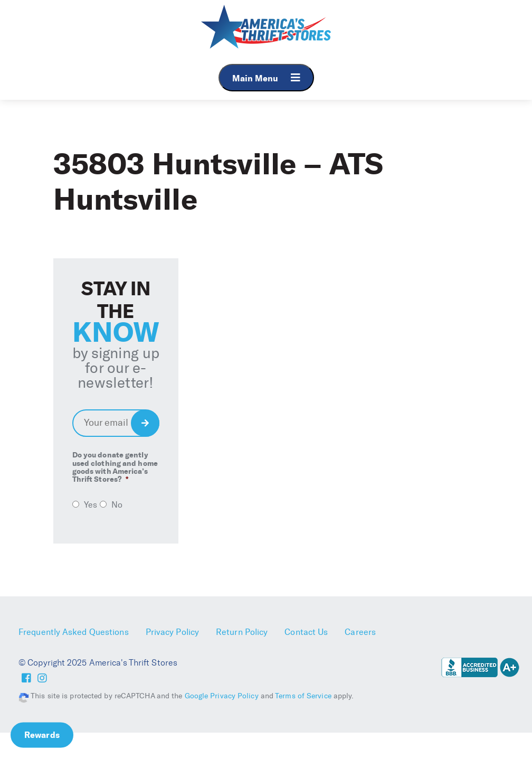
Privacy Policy (172, 632)
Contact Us (306, 632)
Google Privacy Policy (222, 696)
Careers (360, 632)
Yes (91, 505)
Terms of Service (303, 696)
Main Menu (266, 78)
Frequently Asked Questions (74, 632)
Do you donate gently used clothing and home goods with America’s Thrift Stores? (115, 467)
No (117, 505)
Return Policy (242, 632)
